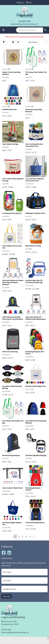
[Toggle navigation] (4, 30)
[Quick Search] (30, 30)
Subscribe (7, 596)
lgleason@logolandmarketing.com (24, 24)
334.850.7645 (24, 21)
